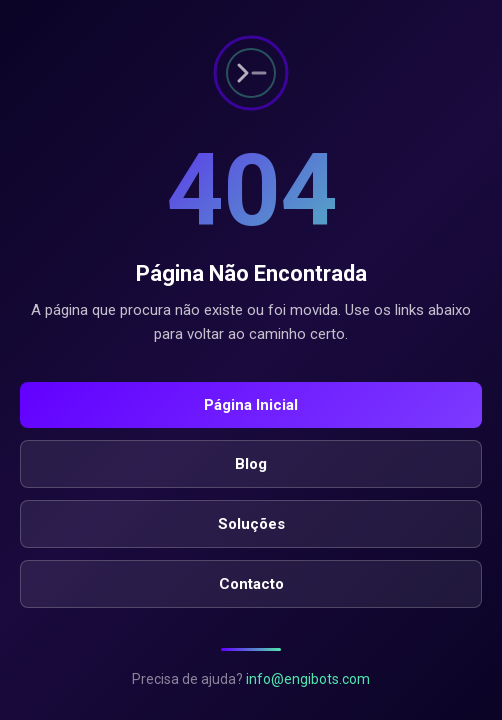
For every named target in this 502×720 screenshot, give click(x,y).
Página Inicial (251, 405)
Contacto (251, 584)
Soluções (251, 524)
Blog (251, 464)
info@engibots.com (308, 679)
